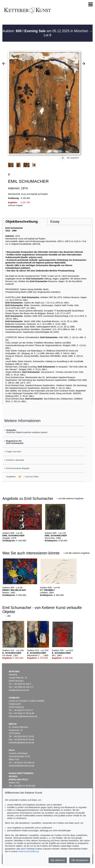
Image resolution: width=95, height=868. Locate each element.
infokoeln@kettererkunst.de (22, 766)
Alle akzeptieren (80, 860)
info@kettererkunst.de (19, 690)
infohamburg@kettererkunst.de (23, 716)
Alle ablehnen (58, 860)
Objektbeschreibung (22, 222)
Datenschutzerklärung (28, 851)
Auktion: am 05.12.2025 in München (46, 31)
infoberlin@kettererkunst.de (22, 743)
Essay (55, 222)
